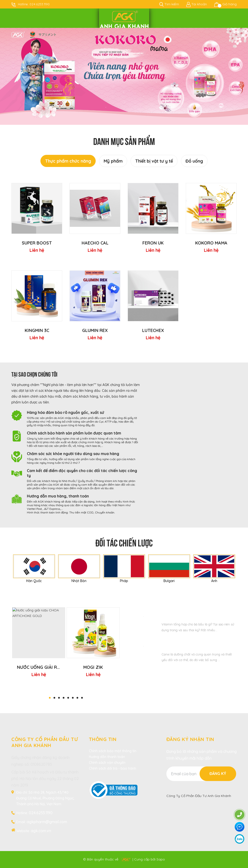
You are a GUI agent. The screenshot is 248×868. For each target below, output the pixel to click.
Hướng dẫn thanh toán (107, 757)
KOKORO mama (211, 243)
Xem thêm (182, 672)
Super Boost (37, 243)
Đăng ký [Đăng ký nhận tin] (218, 773)
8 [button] (82, 698)
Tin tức (182, 600)
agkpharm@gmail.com (47, 822)
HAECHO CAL (95, 243)
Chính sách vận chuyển (107, 763)
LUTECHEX (153, 330)
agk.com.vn (41, 831)
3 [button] (59, 698)
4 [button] (64, 698)
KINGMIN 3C (37, 330)
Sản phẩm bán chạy (66, 600)
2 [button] (54, 698)
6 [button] (73, 698)
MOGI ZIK (93, 667)
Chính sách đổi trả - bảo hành (112, 768)
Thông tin (103, 739)
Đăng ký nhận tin (190, 739)
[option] (124, 76)
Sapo (161, 859)
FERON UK (153, 243)
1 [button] (50, 698)
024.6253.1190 (40, 4)
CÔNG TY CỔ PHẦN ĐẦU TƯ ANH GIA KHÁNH (45, 742)
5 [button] (68, 698)
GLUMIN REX (95, 330)
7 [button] (77, 698)
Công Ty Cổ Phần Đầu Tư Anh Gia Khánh (199, 796)
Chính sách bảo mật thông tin (113, 751)
